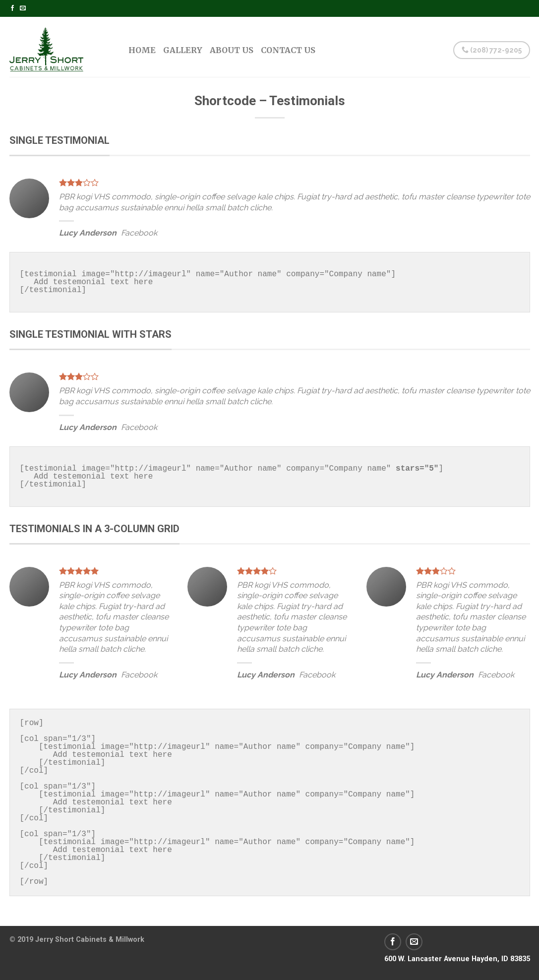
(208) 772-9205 (492, 50)
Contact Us (288, 50)
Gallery (183, 50)
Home (142, 50)
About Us (232, 50)
